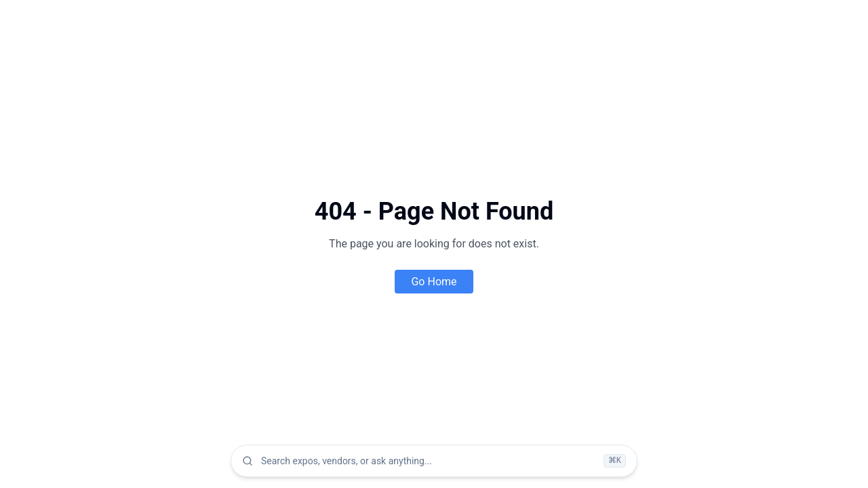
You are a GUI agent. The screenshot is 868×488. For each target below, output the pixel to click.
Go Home (434, 282)
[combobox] (428, 461)
